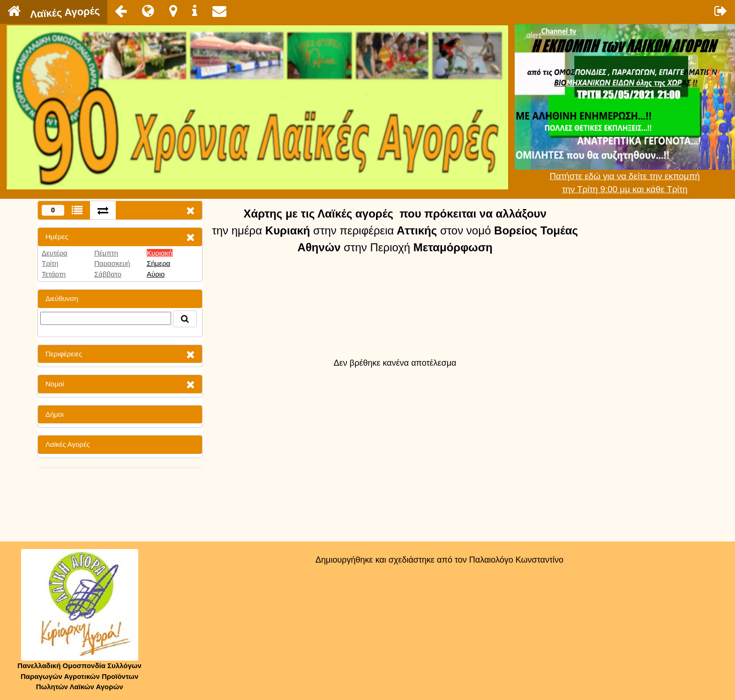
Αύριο (156, 274)
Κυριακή (160, 253)
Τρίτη (50, 263)
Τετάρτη (54, 274)
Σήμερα (158, 263)
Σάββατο (108, 274)
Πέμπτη (106, 253)
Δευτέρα (55, 253)
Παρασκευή (112, 263)
